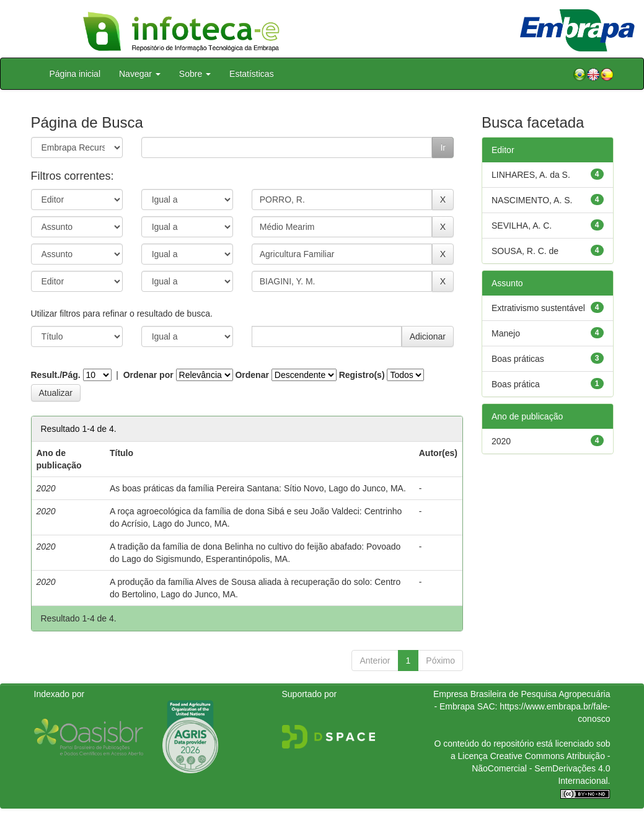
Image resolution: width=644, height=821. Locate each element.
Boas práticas (518, 359)
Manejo (506, 333)
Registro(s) (362, 375)
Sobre (195, 74)
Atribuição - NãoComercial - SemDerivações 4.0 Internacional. (541, 768)
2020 (501, 441)
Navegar (140, 74)
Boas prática (516, 384)
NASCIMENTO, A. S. (532, 200)
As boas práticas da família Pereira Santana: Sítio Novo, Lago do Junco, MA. (258, 488)
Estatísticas (252, 74)
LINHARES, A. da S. (531, 175)
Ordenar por (148, 375)
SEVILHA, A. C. (522, 226)
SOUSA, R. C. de (525, 251)
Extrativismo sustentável (538, 308)
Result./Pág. (56, 375)
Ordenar (252, 375)
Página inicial (75, 74)
